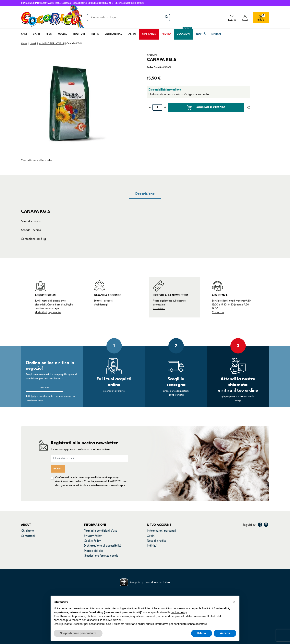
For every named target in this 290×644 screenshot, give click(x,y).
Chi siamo (27, 531)
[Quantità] (157, 107)
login (34, 397)
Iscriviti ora (159, 308)
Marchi (26, 546)
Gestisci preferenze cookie (101, 556)
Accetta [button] (225, 633)
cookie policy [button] (179, 612)
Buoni (151, 551)
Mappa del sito (94, 551)
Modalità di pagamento (48, 312)
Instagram (266, 525)
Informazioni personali (162, 531)
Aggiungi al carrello (206, 107)
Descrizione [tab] (145, 193)
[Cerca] (128, 17)
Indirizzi (152, 546)
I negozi (44, 388)
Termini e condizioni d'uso (101, 531)
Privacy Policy (93, 536)
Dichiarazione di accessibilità (103, 546)
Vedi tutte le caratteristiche (36, 160)
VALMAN (152, 55)
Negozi (26, 541)
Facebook (260, 525)
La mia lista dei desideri (162, 556)
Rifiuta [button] (202, 633)
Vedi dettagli (101, 305)
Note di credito (157, 541)
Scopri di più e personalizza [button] (78, 633)
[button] (234, 602)
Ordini (151, 536)
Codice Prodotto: (155, 67)
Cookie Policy (92, 541)
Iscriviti (58, 469)
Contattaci (218, 312)
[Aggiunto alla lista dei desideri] (249, 107)
